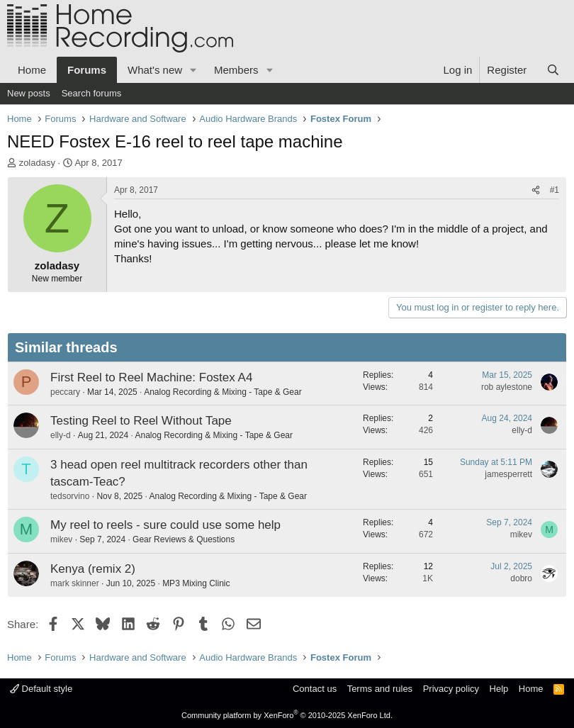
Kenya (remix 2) (93, 569)
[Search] (553, 70)
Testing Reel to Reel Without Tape (141, 421)
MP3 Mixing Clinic (196, 583)
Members (236, 70)
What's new (155, 70)
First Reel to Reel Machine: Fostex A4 (151, 377)
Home (32, 70)
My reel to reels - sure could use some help (165, 525)
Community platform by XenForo (287, 715)
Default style (41, 689)
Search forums (92, 93)
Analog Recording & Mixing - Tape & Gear (223, 392)
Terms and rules (380, 689)
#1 (555, 190)
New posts (29, 93)
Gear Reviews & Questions (184, 539)
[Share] (536, 190)
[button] (193, 70)
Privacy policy (451, 689)
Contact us (315, 689)
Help (499, 689)
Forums (87, 70)
